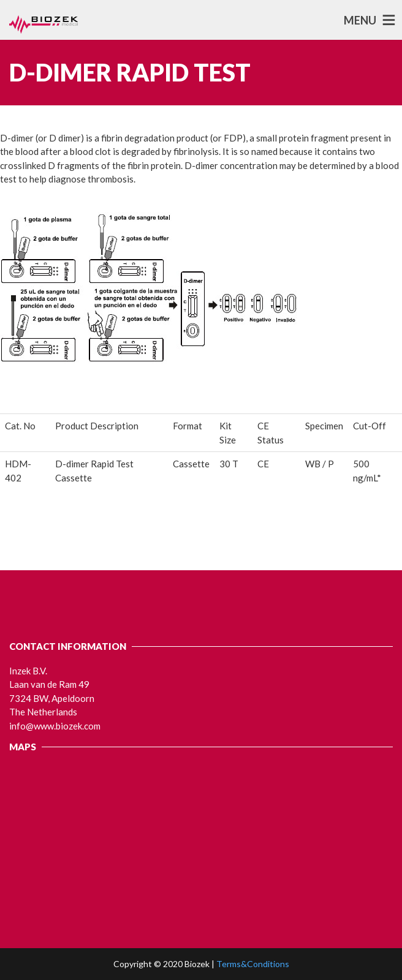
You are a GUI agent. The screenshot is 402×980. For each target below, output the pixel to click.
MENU (360, 20)
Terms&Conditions (253, 964)
